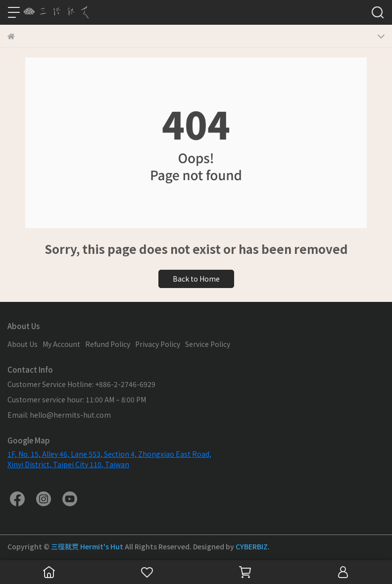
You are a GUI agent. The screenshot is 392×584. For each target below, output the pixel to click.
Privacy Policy (158, 344)
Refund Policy (108, 344)
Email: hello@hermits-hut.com (59, 415)
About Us (23, 344)
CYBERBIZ (252, 546)
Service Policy (208, 344)
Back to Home (196, 279)
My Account (61, 344)
